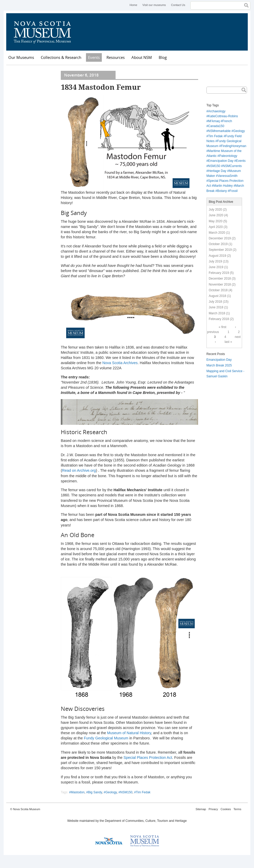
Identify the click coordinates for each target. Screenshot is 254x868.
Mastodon (78, 792)
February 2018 (219, 319)
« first (222, 327)
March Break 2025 (219, 365)
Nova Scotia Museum (45, 32)
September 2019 (220, 250)
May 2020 (216, 221)
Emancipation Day (221, 161)
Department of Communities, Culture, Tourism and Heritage (146, 821)
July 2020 (215, 210)
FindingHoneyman (234, 146)
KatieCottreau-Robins (223, 116)
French (227, 121)
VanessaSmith (228, 176)
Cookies (226, 809)
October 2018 (218, 290)
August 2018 (218, 296)
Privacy (213, 809)
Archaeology (217, 111)
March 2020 (217, 233)
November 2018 (220, 284)
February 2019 (219, 273)
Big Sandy (95, 792)
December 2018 (220, 279)
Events (94, 57)
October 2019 (218, 244)
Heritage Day (217, 171)
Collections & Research (61, 57)
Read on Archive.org (79, 470)
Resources (116, 57)
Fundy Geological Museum (106, 738)
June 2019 (216, 267)
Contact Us (178, 5)
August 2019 (218, 256)
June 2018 (216, 307)
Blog (163, 57)
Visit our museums (154, 5)
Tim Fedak (143, 792)
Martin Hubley (223, 186)
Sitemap (201, 809)
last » (228, 342)
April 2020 (216, 227)
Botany (222, 191)
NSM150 (126, 792)
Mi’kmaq (214, 121)
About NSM (142, 57)
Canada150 (216, 126)
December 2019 (220, 238)
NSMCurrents (232, 166)
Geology (111, 792)
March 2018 (217, 313)
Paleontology (228, 156)
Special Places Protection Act (148, 758)
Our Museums (21, 57)
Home (133, 5)
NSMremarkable (219, 131)
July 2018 (215, 302)
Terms (237, 809)
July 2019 (215, 261)
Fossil (233, 191)
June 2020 (216, 215)
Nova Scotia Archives (120, 363)
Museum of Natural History (129, 733)
